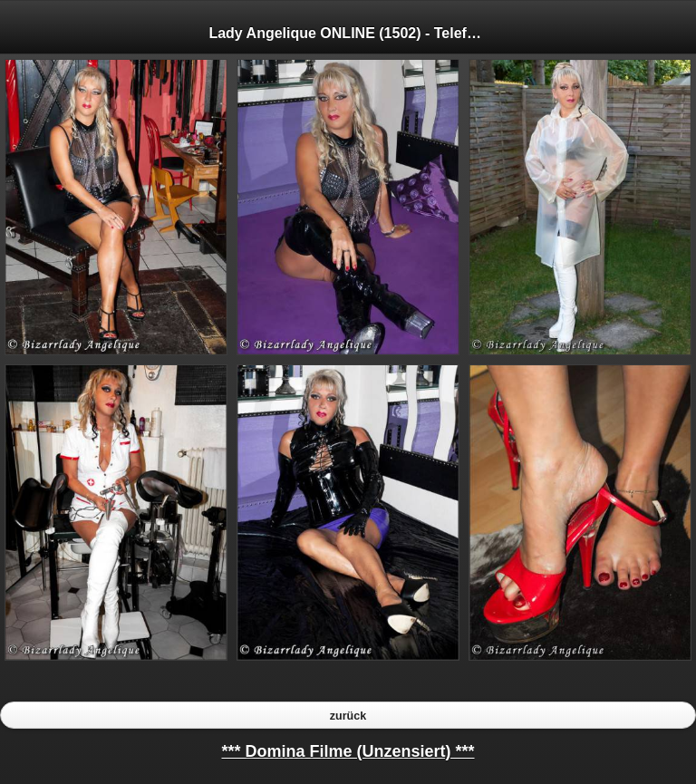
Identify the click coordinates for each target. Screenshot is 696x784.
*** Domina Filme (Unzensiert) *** (348, 751)
